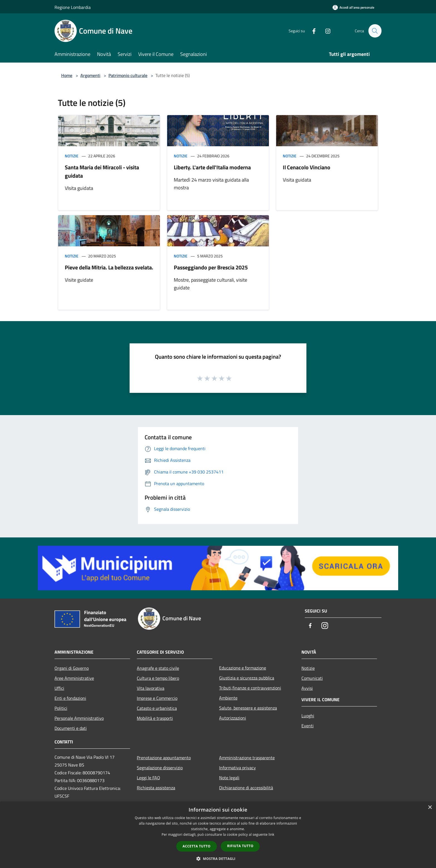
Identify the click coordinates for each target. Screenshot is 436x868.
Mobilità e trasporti (155, 718)
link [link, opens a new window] (272, 834)
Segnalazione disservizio (160, 768)
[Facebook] (311, 31)
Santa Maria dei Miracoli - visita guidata (102, 171)
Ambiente (228, 698)
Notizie (72, 156)
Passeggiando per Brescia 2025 (211, 267)
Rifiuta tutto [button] (240, 846)
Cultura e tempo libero (158, 678)
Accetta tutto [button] (197, 846)
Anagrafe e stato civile (158, 668)
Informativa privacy (237, 768)
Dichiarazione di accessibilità (246, 788)
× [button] (430, 808)
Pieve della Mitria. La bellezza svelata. (109, 267)
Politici (61, 708)
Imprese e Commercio (157, 698)
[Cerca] (375, 31)
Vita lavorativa (151, 688)
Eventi (308, 726)
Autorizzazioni (233, 718)
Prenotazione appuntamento (164, 758)
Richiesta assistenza (156, 788)
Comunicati (312, 678)
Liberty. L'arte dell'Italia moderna (212, 167)
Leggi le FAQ (148, 778)
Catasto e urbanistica (157, 708)
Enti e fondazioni (70, 698)
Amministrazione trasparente (247, 758)
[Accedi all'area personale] (353, 7)
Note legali (229, 778)
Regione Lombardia (73, 7)
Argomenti (90, 75)
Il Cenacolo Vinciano (307, 167)
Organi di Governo (72, 668)
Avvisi (307, 688)
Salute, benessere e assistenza (248, 708)
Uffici (59, 688)
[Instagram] (325, 31)
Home (67, 75)
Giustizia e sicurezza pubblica (247, 678)
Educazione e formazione (243, 668)
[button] (218, 859)
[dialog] (218, 835)
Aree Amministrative (74, 678)
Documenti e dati (71, 728)
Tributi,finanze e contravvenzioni (250, 688)
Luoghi (308, 716)
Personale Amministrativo (79, 718)
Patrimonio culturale (128, 75)
